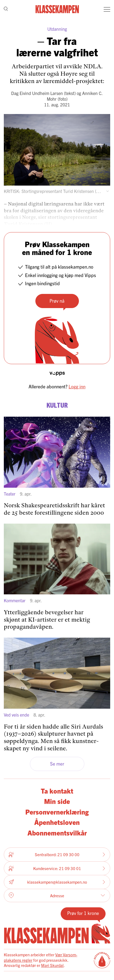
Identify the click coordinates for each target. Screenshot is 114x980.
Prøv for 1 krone (83, 913)
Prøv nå (57, 301)
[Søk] (6, 9)
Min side (57, 801)
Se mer (57, 764)
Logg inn (77, 386)
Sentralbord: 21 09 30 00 (57, 855)
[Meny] (107, 9)
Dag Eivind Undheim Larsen (37, 93)
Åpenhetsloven (57, 822)
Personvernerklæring (57, 812)
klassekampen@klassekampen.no (57, 882)
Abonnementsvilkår (57, 833)
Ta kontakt (57, 791)
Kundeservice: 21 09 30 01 (57, 868)
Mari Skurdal (52, 965)
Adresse (57, 895)
